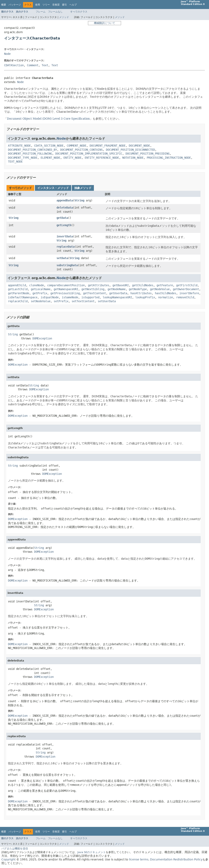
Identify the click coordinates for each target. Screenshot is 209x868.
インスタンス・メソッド (53, 188)
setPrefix (61, 301)
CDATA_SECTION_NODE (49, 146)
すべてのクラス (79, 12)
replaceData (66, 247)
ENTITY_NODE (72, 158)
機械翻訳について (104, 23)
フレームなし (55, 12)
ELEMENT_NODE (50, 158)
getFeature (165, 285)
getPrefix (40, 293)
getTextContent (94, 293)
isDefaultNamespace (23, 297)
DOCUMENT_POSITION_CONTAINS (81, 150)
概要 (4, 5)
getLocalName (41, 289)
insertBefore (189, 293)
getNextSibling (93, 289)
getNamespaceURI (66, 289)
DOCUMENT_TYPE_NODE (23, 158)
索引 (64, 5)
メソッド (64, 17)
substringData (67, 265)
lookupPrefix (145, 297)
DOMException (42, 338)
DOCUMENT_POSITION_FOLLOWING (30, 154)
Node (7, 54)
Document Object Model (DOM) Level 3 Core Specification (48, 119)
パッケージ (15, 5)
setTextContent (83, 301)
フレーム (41, 12)
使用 (38, 5)
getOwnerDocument (186, 289)
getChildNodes (143, 285)
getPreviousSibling (65, 293)
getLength (64, 225)
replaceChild (18, 301)
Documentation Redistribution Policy (176, 859)
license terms (139, 859)
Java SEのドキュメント (92, 852)
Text (45, 65)
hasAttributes (141, 293)
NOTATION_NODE (133, 158)
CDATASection (14, 65)
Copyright (8, 859)
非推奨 (56, 5)
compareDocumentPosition (66, 285)
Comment (33, 65)
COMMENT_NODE (77, 146)
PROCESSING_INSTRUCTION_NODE (169, 158)
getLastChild (18, 289)
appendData (65, 200)
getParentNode (19, 293)
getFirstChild (187, 285)
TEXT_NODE (15, 162)
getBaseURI (121, 285)
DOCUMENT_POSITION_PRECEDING (148, 154)
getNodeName (117, 289)
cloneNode (37, 285)
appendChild (17, 285)
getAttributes (99, 285)
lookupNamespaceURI (117, 297)
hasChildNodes (166, 293)
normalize (166, 297)
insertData (65, 236)
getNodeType (138, 289)
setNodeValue (41, 301)
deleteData (65, 208)
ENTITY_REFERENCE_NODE (102, 158)
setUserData (107, 301)
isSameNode (70, 297)
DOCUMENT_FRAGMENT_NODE (108, 146)
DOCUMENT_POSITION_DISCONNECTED (130, 150)
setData (62, 258)
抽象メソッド (83, 188)
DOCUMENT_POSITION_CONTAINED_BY (32, 150)
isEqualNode (50, 297)
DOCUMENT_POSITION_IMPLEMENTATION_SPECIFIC (89, 154)
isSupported (90, 297)
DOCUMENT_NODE (139, 146)
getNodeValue (160, 289)
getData (62, 218)
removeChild (185, 297)
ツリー (46, 5)
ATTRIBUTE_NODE (19, 146)
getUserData (118, 293)
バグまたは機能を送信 (15, 848)
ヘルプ (73, 5)
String (79, 200)
